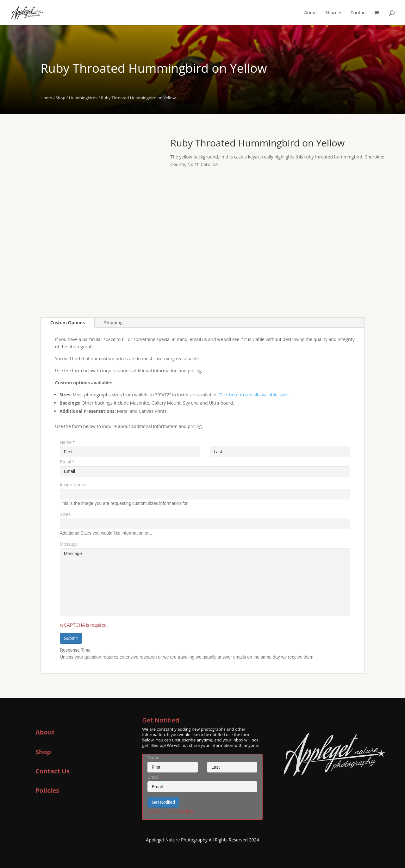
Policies (47, 790)
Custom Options (68, 322)
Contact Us (53, 771)
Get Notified (163, 802)
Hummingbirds (83, 98)
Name (67, 442)
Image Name (72, 485)
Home (46, 98)
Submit (71, 638)
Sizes (65, 514)
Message (69, 544)
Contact (359, 13)
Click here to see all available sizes (253, 395)
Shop (331, 13)
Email (67, 462)
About (311, 13)
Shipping (113, 322)
